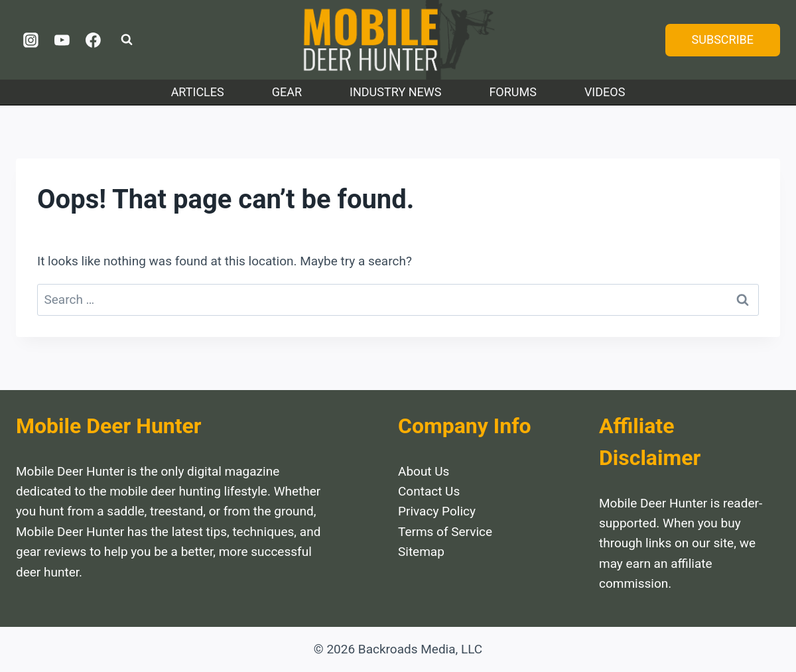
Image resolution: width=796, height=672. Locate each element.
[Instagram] (31, 40)
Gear (287, 92)
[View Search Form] (127, 40)
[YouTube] (62, 40)
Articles (198, 92)
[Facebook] (93, 40)
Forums (513, 92)
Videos (605, 92)
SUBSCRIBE (723, 39)
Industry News (395, 92)
